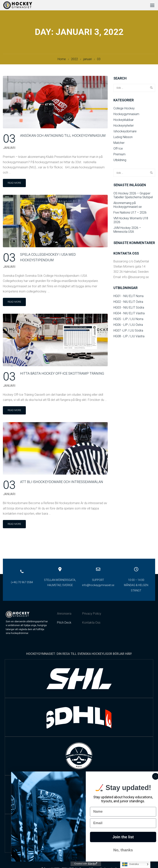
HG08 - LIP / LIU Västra (129, 337)
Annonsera (64, 615)
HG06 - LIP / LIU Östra (128, 326)
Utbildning (120, 161)
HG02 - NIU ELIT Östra (128, 303)
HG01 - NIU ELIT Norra (128, 297)
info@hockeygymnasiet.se (98, 586)
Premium (119, 155)
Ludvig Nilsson (123, 138)
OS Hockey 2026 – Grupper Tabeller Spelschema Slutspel (133, 196)
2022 (74, 60)
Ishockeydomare (125, 132)
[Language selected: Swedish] (135, 864)
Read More (17, 183)
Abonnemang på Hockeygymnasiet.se (128, 206)
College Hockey (124, 109)
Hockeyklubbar (123, 121)
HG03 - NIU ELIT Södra (129, 309)
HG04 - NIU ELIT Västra (129, 314)
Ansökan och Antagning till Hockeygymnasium (63, 137)
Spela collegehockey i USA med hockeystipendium (48, 258)
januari (88, 60)
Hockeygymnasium (126, 115)
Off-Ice (118, 150)
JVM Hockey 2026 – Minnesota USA (127, 231)
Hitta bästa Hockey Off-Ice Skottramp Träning (62, 375)
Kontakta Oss (91, 624)
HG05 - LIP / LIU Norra (128, 320)
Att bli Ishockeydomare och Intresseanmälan (62, 483)
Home (62, 60)
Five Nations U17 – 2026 (130, 214)
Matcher (119, 144)
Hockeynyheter (124, 127)
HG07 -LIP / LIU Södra (128, 332)
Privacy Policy (92, 615)
